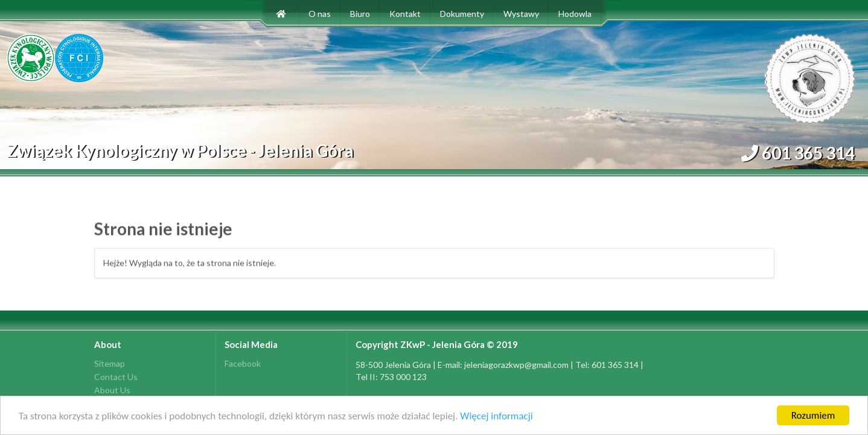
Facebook (243, 364)
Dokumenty (462, 14)
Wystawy (521, 14)
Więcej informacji (496, 417)
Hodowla (575, 14)
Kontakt (405, 14)
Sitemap (110, 364)
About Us (112, 390)
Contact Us (116, 377)
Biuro (360, 14)
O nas (320, 14)
